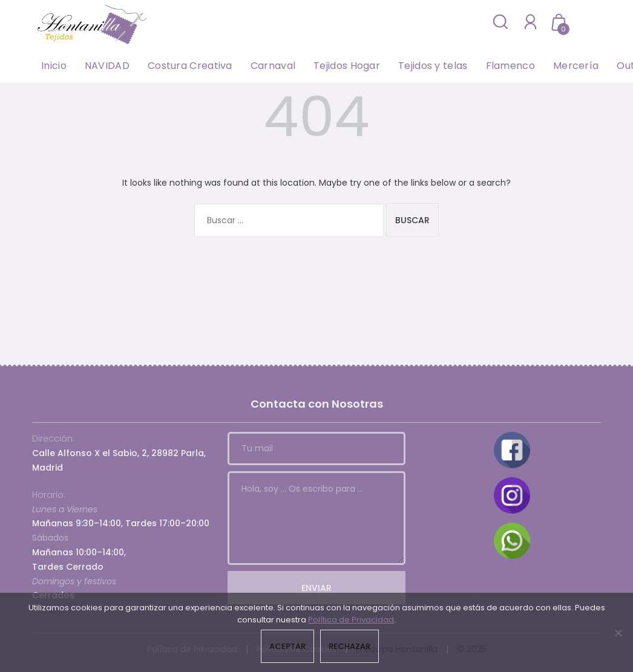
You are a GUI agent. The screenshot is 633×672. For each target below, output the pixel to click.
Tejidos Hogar (347, 66)
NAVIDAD (107, 66)
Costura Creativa (190, 66)
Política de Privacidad (351, 620)
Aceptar (287, 646)
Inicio (54, 66)
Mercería (576, 66)
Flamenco (510, 66)
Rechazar (349, 646)
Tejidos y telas (433, 66)
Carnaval (273, 66)
